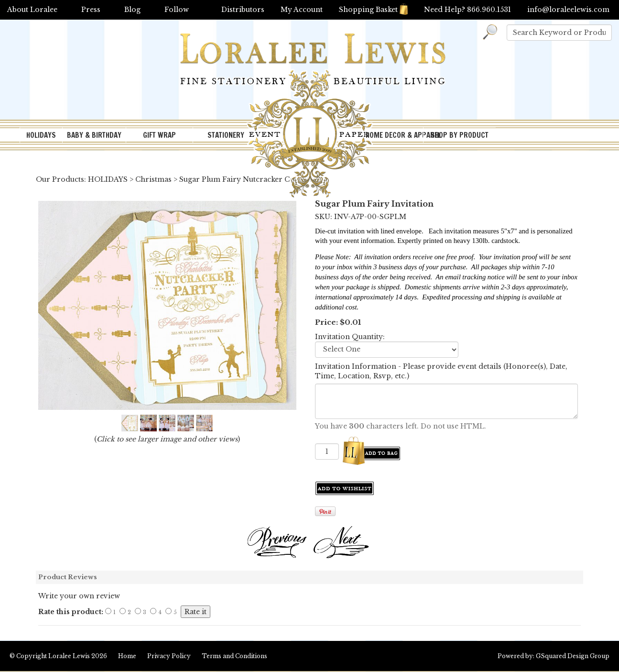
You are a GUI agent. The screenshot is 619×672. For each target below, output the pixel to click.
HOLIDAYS (41, 135)
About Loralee (32, 10)
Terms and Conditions (234, 656)
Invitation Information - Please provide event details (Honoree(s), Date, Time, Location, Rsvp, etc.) (441, 371)
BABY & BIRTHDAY (94, 135)
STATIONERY (226, 135)
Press (91, 10)
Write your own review (79, 596)
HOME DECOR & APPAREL (394, 135)
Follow (177, 10)
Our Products (60, 179)
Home (127, 656)
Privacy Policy (169, 656)
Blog (132, 10)
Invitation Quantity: (350, 337)
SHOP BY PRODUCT (460, 135)
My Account (302, 10)
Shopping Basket (373, 10)
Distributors (243, 10)
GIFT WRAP (159, 135)
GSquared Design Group (573, 656)
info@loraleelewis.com (568, 10)
